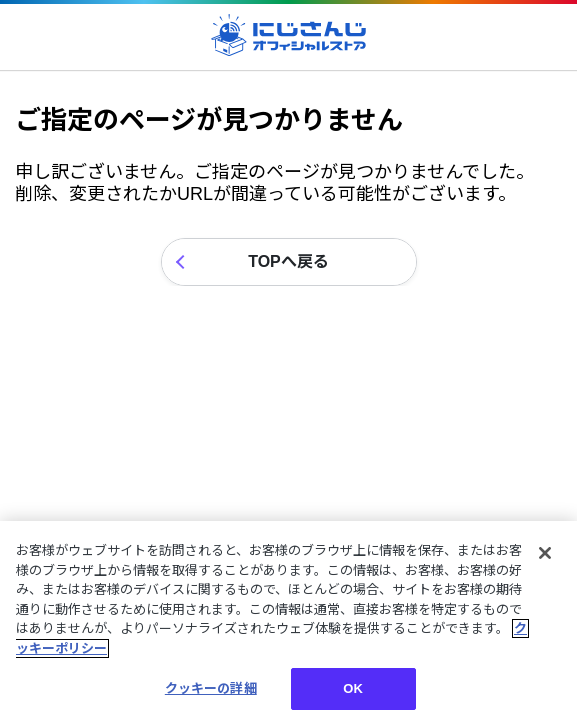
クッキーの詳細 (211, 688)
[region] (288, 620)
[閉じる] (545, 553)
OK (353, 688)
